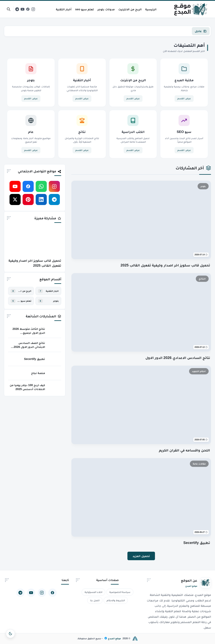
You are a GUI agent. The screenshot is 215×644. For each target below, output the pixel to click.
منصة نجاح (38, 373)
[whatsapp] (41, 186)
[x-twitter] (15, 199)
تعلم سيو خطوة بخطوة (24, 301)
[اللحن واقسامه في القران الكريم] (141, 405)
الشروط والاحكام (116, 600)
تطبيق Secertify (197, 543)
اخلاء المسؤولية (93, 592)
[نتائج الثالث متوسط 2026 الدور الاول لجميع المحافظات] (54, 331)
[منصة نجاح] (54, 373)
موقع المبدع (113, 638)
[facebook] (28, 9)
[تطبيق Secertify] (141, 498)
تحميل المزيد (141, 556)
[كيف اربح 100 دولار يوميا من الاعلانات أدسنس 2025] (54, 387)
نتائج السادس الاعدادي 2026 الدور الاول (178, 358)
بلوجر (56, 301)
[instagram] (33, 9)
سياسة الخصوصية (120, 592)
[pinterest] (28, 199)
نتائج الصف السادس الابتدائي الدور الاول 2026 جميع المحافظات (29, 347)
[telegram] (17, 9)
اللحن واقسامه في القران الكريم (184, 450)
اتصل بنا (95, 600)
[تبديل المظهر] (10, 634)
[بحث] (9, 9)
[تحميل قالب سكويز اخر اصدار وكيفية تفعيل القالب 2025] (141, 220)
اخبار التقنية (52, 291)
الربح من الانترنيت (24, 291)
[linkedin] (41, 199)
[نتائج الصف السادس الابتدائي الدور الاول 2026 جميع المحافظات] (54, 345)
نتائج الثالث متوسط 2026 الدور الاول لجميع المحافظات (29, 333)
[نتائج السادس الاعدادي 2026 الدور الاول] (141, 312)
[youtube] (22, 9)
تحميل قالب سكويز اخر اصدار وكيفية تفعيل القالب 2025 (165, 265)
